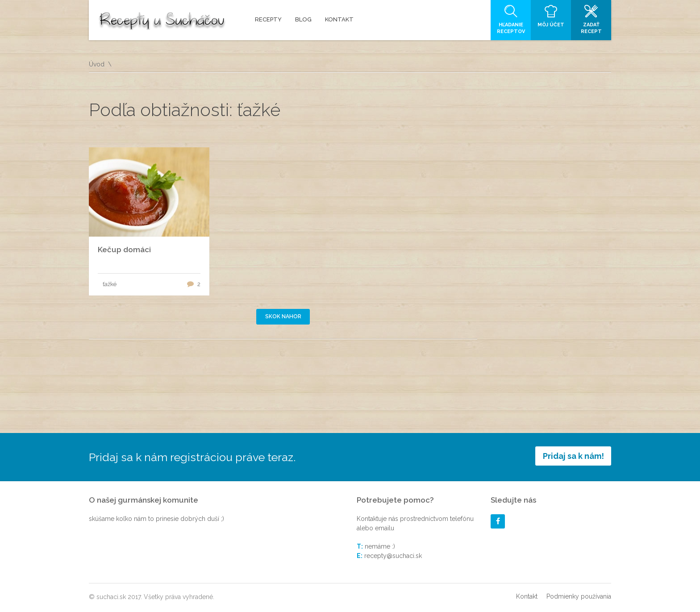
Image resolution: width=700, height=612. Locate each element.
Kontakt (527, 596)
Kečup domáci (124, 250)
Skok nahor (283, 316)
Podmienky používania (579, 596)
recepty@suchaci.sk (393, 556)
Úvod (97, 64)
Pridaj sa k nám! (573, 456)
